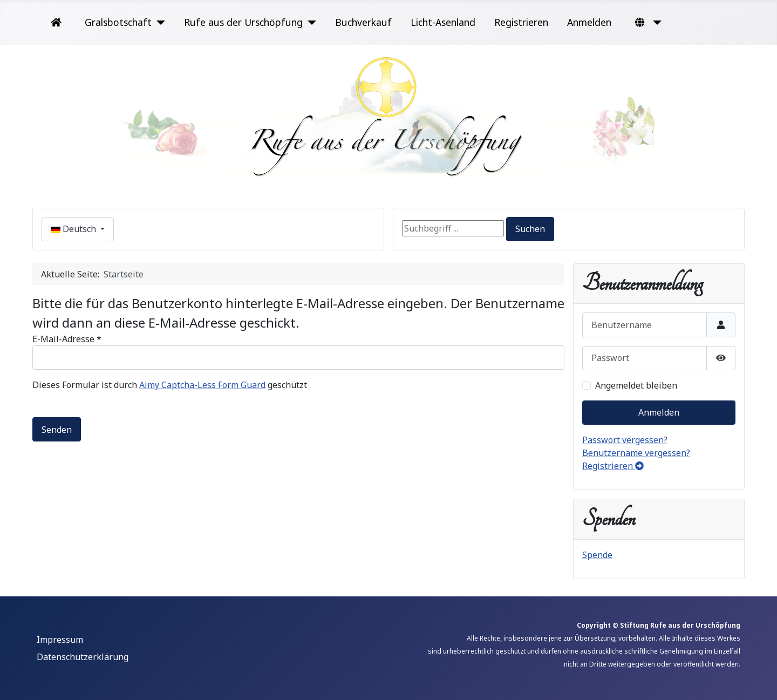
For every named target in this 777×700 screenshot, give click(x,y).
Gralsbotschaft (118, 22)
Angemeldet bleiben (636, 385)
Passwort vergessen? (625, 440)
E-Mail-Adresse (67, 339)
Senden (57, 430)
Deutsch (74, 229)
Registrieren (521, 22)
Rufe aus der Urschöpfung (243, 22)
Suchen (530, 229)
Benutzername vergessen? (636, 453)
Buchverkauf (363, 22)
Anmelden (589, 22)
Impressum (60, 640)
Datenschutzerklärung (83, 657)
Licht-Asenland (443, 22)
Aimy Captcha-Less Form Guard (202, 385)
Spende (597, 555)
